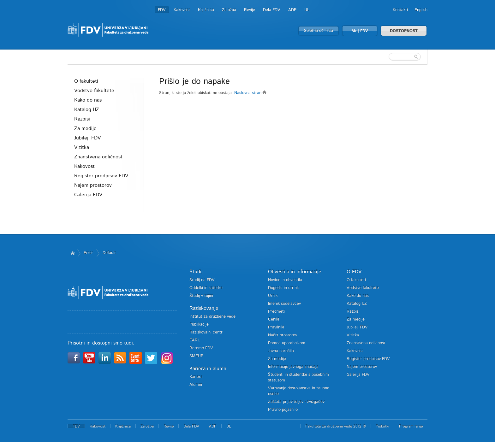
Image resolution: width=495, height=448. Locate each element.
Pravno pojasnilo (283, 410)
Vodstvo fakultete (94, 91)
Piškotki (382, 426)
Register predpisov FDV (101, 176)
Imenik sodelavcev (284, 304)
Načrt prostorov (283, 335)
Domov (72, 253)
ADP (292, 10)
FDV (162, 10)
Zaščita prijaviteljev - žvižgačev (296, 402)
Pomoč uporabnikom (287, 343)
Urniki (273, 296)
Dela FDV (272, 10)
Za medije (85, 128)
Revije (250, 10)
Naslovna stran (250, 93)
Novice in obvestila (285, 280)
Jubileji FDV (87, 138)
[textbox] (386, 57)
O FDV (354, 272)
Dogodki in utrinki (284, 288)
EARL (195, 340)
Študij (196, 272)
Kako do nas (88, 100)
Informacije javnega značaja (293, 367)
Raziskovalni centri (206, 332)
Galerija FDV (88, 195)
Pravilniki (276, 327)
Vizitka (82, 147)
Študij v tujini (201, 296)
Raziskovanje (204, 308)
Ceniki (274, 319)
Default (109, 253)
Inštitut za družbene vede (212, 317)
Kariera (196, 377)
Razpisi (82, 119)
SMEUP (196, 356)
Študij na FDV (202, 280)
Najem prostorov (93, 185)
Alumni (196, 385)
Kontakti (400, 10)
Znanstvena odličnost (98, 157)
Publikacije (199, 324)
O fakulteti (86, 81)
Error (88, 253)
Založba (229, 10)
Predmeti (276, 312)
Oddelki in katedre (206, 288)
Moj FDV (360, 31)
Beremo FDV (201, 348)
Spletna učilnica (319, 31)
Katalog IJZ (87, 109)
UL (307, 10)
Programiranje (411, 426)
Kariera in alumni (209, 368)
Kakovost (182, 10)
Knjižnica (206, 10)
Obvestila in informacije (295, 272)
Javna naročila (281, 351)
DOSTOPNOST (404, 31)
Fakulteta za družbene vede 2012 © (336, 426)
